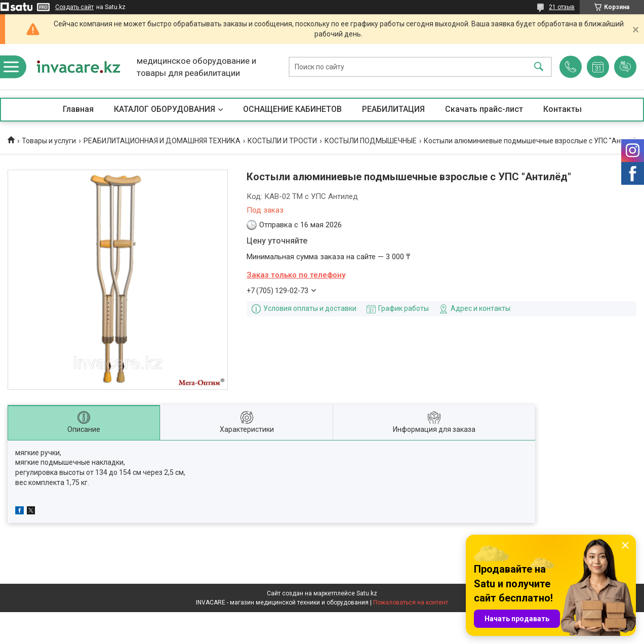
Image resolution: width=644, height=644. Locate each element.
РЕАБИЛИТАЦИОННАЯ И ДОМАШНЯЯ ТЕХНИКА (162, 141)
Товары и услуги (49, 141)
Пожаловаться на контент (411, 602)
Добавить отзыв (625, 67)
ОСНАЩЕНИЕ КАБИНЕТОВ (292, 109)
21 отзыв (562, 7)
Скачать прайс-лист (484, 109)
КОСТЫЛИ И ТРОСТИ (282, 141)
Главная (78, 109)
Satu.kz (367, 593)
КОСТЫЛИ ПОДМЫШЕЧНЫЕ (371, 141)
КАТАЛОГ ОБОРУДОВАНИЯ (165, 109)
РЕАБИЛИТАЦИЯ (393, 109)
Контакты (562, 109)
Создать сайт (74, 7)
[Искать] (539, 67)
